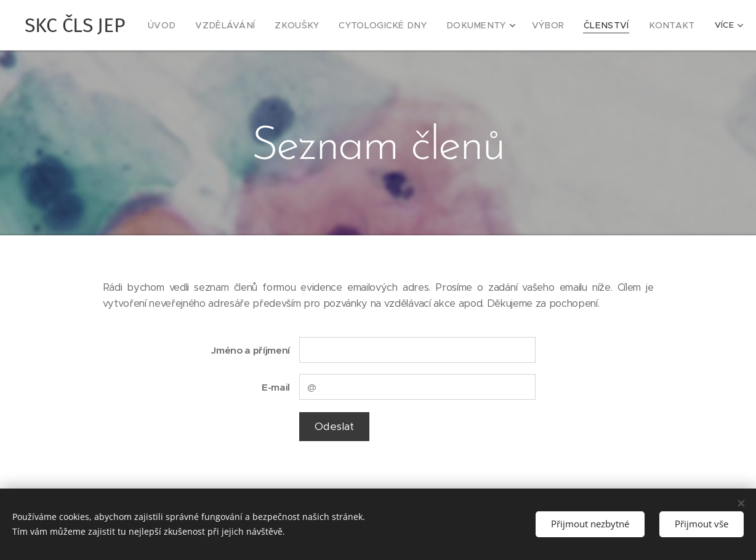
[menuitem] (187, 25)
